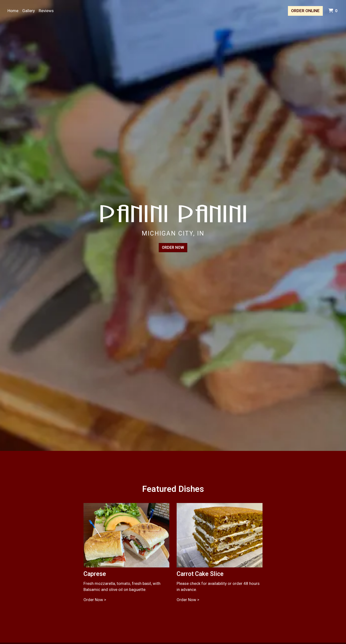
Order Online (305, 11)
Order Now (173, 247)
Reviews (46, 11)
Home (13, 11)
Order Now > (95, 600)
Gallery (29, 11)
